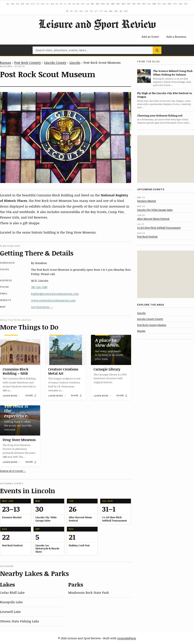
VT (101, 11)
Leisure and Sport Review (97, 24)
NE (134, 4)
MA (103, 4)
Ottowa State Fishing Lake (20, 621)
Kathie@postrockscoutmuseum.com (55, 294)
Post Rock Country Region (152, 325)
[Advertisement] (166, 159)
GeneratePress (127, 638)
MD (98, 4)
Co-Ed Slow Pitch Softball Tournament (159, 228)
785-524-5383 (39, 287)
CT (38, 4)
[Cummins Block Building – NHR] (20, 350)
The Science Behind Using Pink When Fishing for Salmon (173, 73)
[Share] (31, 396)
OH (175, 4)
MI (108, 4)
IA (74, 4)
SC (76, 11)
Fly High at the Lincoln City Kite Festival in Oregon (165, 95)
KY (83, 4)
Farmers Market (147, 201)
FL (48, 4)
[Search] (157, 50)
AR (23, 4)
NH (144, 4)
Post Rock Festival (147, 237)
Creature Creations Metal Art (63, 371)
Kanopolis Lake (11, 602)
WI (121, 11)
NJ (149, 4)
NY (159, 4)
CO (33, 4)
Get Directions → (42, 307)
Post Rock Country (28, 62)
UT (96, 11)
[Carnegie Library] (111, 350)
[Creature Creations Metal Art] (66, 350)
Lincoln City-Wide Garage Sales (155, 210)
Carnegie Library (107, 369)
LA (88, 4)
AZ (18, 4)
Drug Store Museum (19, 440)
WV (116, 11)
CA (28, 4)
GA (52, 4)
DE (43, 4)
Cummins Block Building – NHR (16, 371)
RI (72, 11)
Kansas (5, 62)
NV (139, 4)
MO (124, 4)
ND (170, 4)
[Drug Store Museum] (20, 420)
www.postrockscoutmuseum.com (53, 300)
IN (69, 4)
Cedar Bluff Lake (12, 592)
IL (65, 4)
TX (91, 11)
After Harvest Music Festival (153, 219)
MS (118, 4)
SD (81, 11)
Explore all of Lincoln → (13, 471)
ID (61, 4)
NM (154, 4)
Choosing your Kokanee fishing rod (160, 115)
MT (129, 4)
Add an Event (150, 37)
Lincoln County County (150, 319)
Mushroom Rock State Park (89, 592)
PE (67, 11)
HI (57, 4)
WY (126, 11)
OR (186, 4)
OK (181, 4)
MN (113, 4)
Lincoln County (55, 62)
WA (111, 11)
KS (78, 4)
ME (93, 4)
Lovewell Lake (10, 612)
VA (106, 11)
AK (13, 4)
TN (86, 11)
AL (8, 4)
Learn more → (12, 396)
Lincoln (75, 62)
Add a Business (176, 37)
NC (165, 4)
